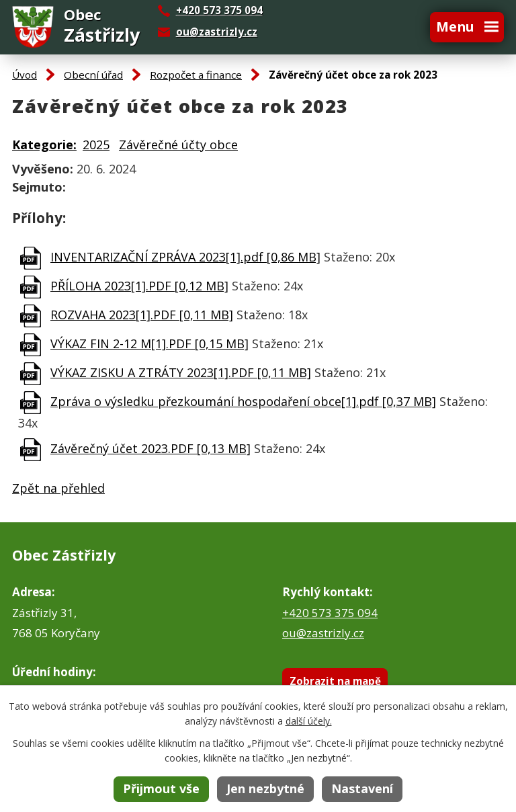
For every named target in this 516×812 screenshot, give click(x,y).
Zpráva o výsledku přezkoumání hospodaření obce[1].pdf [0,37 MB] (243, 401)
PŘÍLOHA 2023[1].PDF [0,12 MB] (139, 286)
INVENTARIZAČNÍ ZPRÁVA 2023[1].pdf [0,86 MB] (185, 257)
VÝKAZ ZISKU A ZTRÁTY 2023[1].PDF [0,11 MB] (181, 372)
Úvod (25, 75)
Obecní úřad (93, 75)
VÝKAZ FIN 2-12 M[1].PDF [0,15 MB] (149, 343)
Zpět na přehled (58, 488)
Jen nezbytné (265, 788)
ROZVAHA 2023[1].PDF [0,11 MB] (142, 315)
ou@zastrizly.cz (217, 32)
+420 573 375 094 (330, 613)
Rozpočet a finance (196, 75)
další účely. (309, 721)
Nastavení (362, 788)
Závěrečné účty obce (178, 145)
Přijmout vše (161, 788)
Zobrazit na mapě (335, 681)
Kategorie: (44, 145)
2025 (96, 145)
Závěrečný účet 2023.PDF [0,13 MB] (150, 448)
